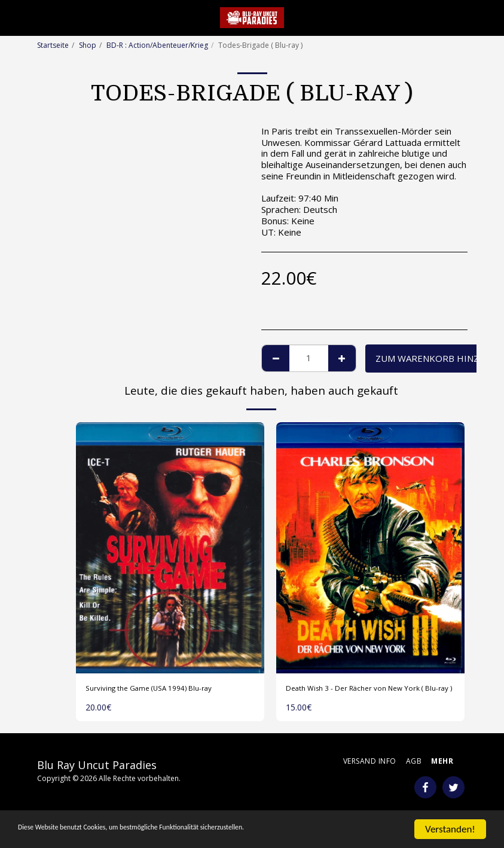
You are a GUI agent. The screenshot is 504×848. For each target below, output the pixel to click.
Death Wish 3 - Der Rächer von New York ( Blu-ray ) (360, 696)
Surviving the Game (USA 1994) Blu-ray (166, 690)
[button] (13, 17)
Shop (88, 45)
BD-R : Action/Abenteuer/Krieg (157, 45)
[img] (170, 548)
